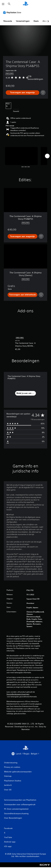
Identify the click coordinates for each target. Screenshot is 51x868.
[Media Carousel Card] (21, 156)
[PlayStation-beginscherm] (26, 4)
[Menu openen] (3, 4)
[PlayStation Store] (13, 12)
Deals (36, 21)
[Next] (47, 156)
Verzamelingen (23, 21)
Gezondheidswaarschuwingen (18, 694)
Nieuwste (8, 21)
